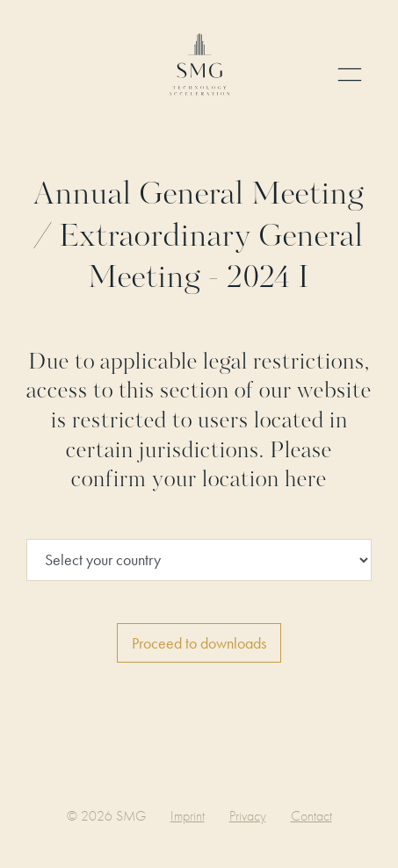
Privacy (248, 816)
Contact (311, 816)
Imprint (188, 816)
